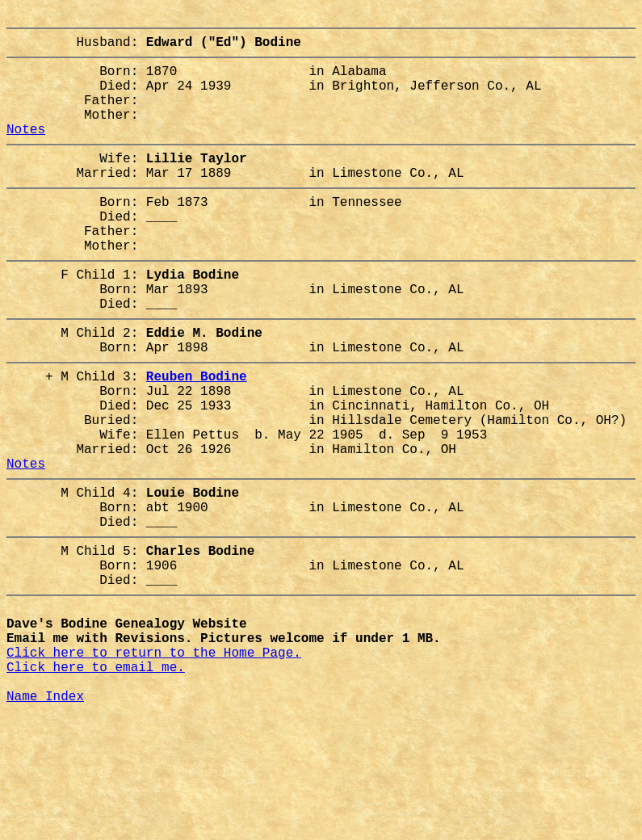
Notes (26, 151)
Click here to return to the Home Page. (154, 765)
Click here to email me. (96, 783)
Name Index (45, 818)
